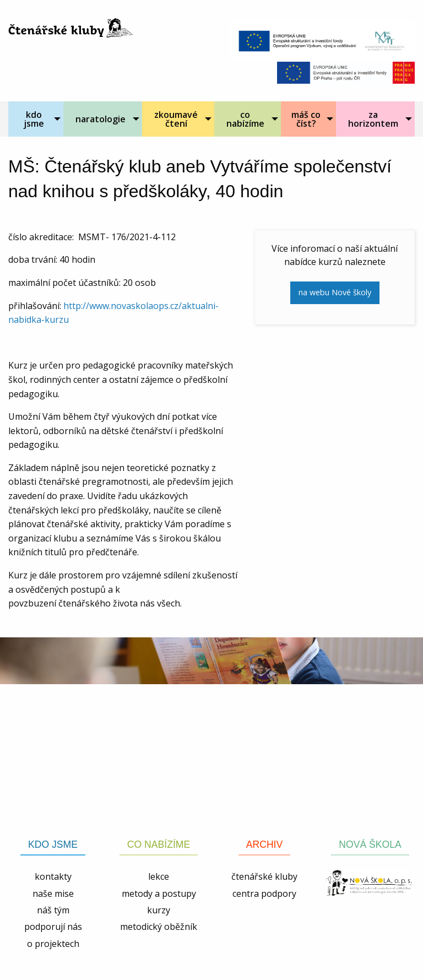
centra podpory (264, 894)
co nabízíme (245, 119)
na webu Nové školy (335, 292)
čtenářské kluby (264, 876)
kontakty (53, 876)
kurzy (159, 910)
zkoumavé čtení (176, 119)
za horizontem (373, 119)
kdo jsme (34, 119)
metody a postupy (159, 894)
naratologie (101, 119)
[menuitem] (36, 119)
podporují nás (53, 927)
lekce (159, 876)
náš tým (53, 910)
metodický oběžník (159, 927)
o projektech (53, 944)
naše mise (53, 894)
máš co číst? (306, 119)
